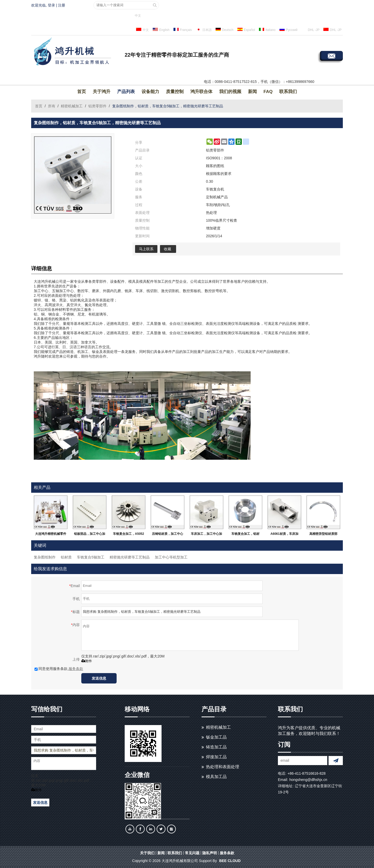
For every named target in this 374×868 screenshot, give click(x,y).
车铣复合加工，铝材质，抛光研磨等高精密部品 (245, 535)
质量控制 (175, 92)
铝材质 (66, 557)
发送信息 (99, 678)
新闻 (252, 92)
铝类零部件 (97, 106)
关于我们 (147, 853)
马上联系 (146, 249)
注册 (62, 5)
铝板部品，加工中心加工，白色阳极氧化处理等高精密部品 (90, 535)
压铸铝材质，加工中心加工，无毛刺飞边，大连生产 (168, 535)
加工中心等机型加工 (171, 557)
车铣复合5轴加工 (91, 557)
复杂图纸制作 (45, 557)
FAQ (268, 92)
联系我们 (288, 92)
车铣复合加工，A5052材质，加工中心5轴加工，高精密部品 (128, 535)
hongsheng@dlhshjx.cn (308, 780)
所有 (52, 106)
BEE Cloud (230, 861)
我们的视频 (230, 92)
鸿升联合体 (201, 92)
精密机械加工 (72, 106)
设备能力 (150, 92)
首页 (82, 92)
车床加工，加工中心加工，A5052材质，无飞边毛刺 (206, 535)
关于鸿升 (102, 92)
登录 (51, 5)
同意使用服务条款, (59, 669)
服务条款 (76, 669)
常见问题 (192, 853)
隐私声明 (210, 853)
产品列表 (126, 92)
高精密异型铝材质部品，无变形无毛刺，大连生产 (323, 535)
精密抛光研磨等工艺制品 (130, 557)
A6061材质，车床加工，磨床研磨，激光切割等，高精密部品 (284, 535)
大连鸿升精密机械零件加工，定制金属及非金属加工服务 (51, 535)
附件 (87, 661)
